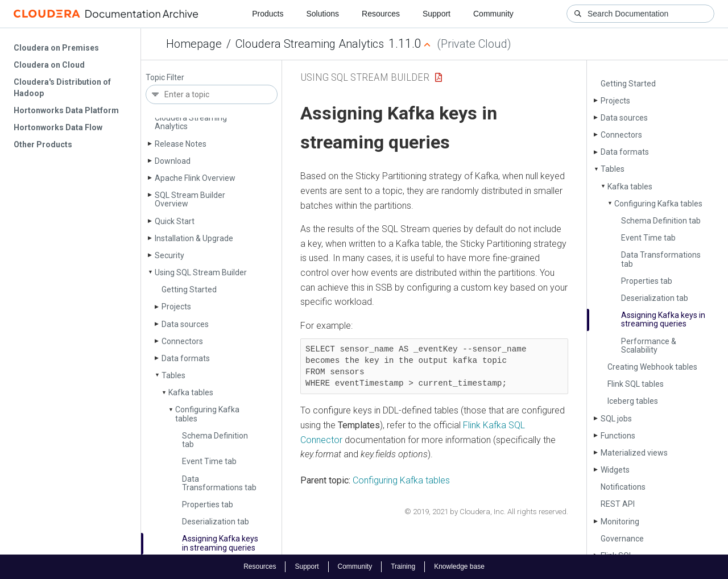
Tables (173, 375)
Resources (381, 14)
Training (403, 566)
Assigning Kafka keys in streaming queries (220, 543)
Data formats (186, 358)
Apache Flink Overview (195, 178)
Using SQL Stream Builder (201, 272)
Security (169, 255)
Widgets (615, 470)
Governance (622, 539)
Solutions (322, 14)
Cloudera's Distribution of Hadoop (62, 88)
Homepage (194, 44)
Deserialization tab (216, 522)
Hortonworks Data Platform (66, 110)
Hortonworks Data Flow (58, 127)
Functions (618, 436)
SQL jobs (616, 419)
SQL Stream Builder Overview (190, 199)
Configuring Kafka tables (207, 414)
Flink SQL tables (636, 384)
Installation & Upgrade (194, 238)
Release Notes (181, 144)
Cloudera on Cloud (49, 65)
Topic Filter (165, 78)
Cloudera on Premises (56, 48)
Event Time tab (209, 461)
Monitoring (620, 522)
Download (173, 161)
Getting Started (189, 289)
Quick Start (175, 221)
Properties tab (208, 504)
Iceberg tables (633, 401)
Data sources (185, 324)
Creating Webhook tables (652, 367)
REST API (618, 504)
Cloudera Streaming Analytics (310, 44)
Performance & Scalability (649, 346)
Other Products (43, 144)
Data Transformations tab (219, 483)
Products (268, 14)
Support (437, 14)
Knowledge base (459, 566)
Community (493, 14)
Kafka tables (191, 392)
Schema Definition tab (215, 440)
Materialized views (634, 453)
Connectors (182, 341)
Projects (176, 307)
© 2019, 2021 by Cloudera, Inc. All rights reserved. (486, 512)
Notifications (623, 487)
